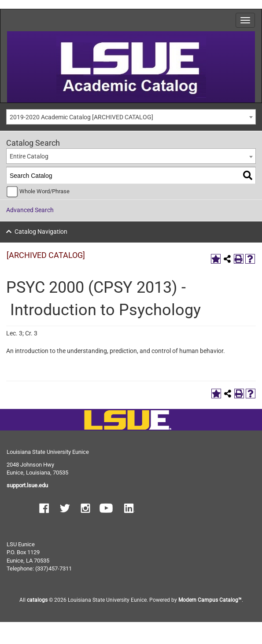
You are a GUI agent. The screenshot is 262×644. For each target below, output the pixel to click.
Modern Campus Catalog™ (210, 600)
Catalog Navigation (41, 232)
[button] (44, 509)
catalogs (37, 600)
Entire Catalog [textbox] (29, 156)
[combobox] (131, 117)
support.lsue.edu (27, 485)
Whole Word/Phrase (44, 191)
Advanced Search (30, 210)
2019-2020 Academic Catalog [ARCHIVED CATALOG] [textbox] (81, 117)
